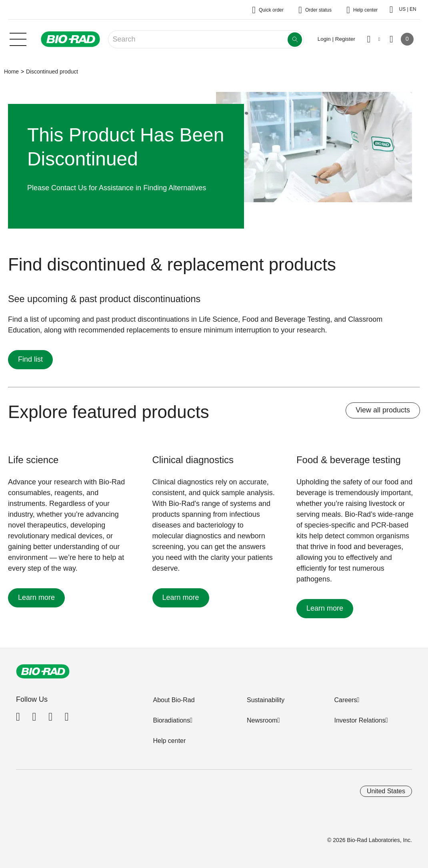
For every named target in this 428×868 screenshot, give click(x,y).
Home (11, 72)
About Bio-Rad (174, 700)
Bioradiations (171, 720)
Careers (345, 700)
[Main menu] (18, 38)
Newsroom (262, 720)
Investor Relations (360, 720)
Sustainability (266, 700)
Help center (169, 741)
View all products (383, 410)
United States (386, 791)
